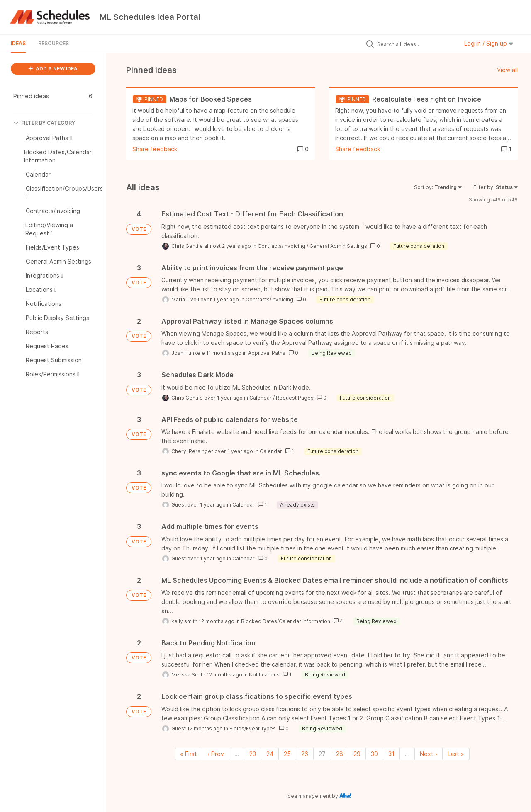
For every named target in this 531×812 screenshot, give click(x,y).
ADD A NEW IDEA (53, 69)
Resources (54, 43)
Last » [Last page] (456, 754)
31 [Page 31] (391, 754)
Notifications (264, 675)
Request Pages (295, 398)
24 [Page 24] (270, 754)
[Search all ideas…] (416, 44)
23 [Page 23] (253, 754)
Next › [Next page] (429, 754)
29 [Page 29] (357, 754)
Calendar (261, 398)
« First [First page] (189, 754)
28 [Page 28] (340, 754)
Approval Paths (267, 353)
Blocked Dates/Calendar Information (286, 621)
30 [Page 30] (374, 754)
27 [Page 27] (322, 754)
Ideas (18, 43)
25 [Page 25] (287, 754)
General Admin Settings (338, 246)
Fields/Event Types (253, 728)
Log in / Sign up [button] (489, 43)
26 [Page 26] (305, 754)
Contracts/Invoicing (281, 246)
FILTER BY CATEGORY (44, 123)
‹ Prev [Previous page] (216, 754)
